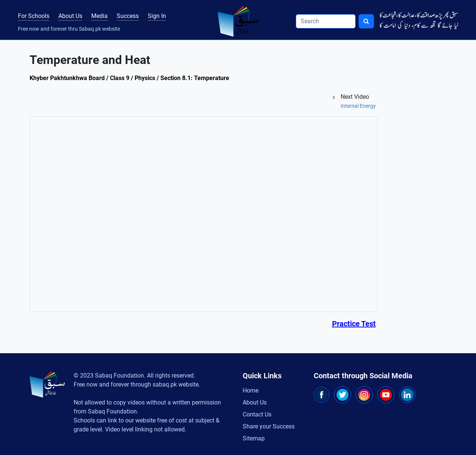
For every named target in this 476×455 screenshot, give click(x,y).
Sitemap (254, 438)
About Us (70, 16)
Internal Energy (358, 106)
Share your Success (269, 426)
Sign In (157, 16)
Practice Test (354, 324)
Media (99, 16)
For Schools (34, 16)
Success (128, 16)
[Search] (326, 21)
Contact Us (257, 414)
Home (251, 390)
